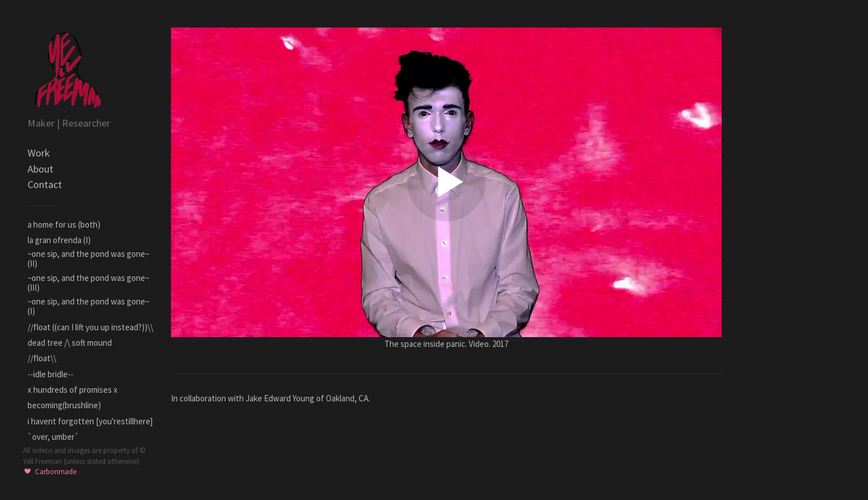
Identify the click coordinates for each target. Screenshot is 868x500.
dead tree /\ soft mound (70, 343)
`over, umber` (53, 437)
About (40, 169)
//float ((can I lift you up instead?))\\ (90, 327)
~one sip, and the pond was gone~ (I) (88, 306)
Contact (45, 184)
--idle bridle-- (50, 374)
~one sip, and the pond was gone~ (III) (88, 283)
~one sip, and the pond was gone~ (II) (88, 259)
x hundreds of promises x (73, 390)
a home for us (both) (64, 224)
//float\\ (42, 358)
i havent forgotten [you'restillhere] (90, 421)
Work (39, 153)
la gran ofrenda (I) (59, 240)
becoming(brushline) (64, 405)
